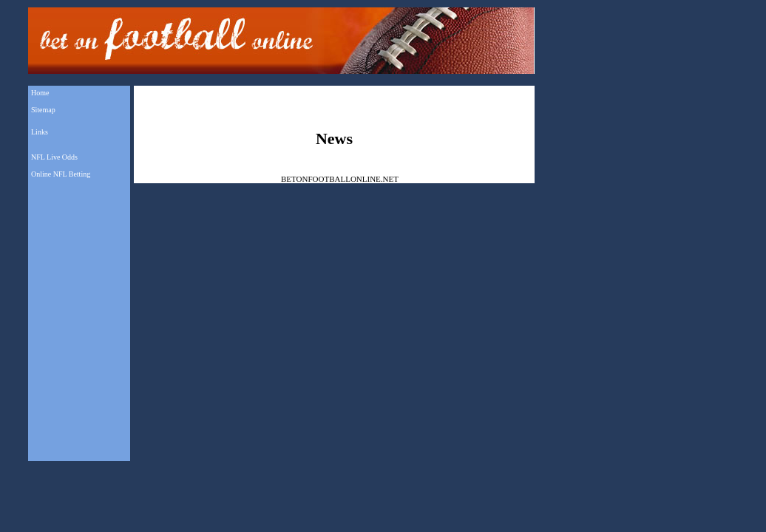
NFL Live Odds (54, 157)
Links (40, 132)
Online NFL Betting (61, 174)
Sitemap (43, 110)
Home (40, 93)
